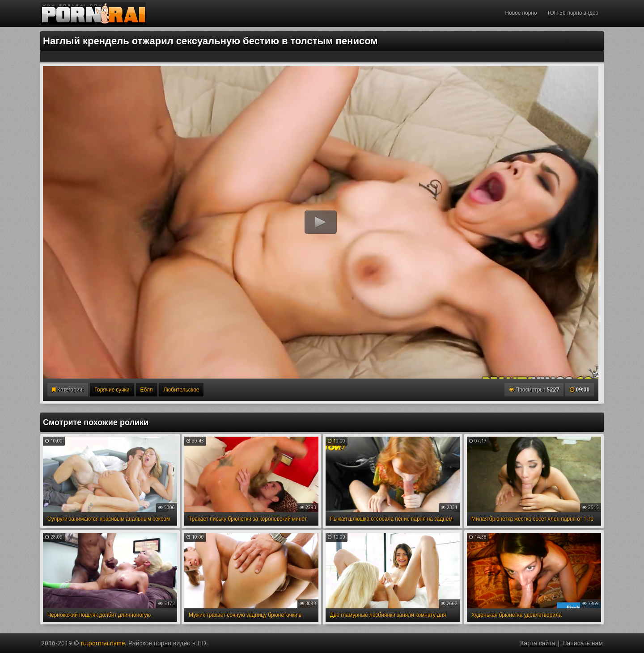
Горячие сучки (112, 390)
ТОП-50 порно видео (573, 13)
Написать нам (583, 643)
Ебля (147, 390)
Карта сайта (538, 643)
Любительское (181, 390)
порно (163, 643)
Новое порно (521, 13)
